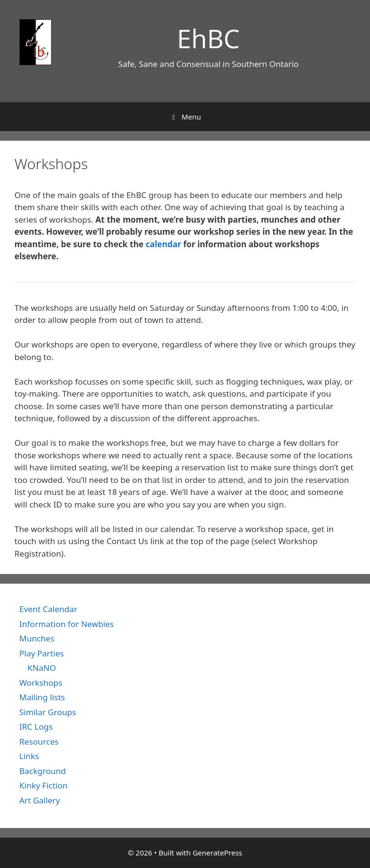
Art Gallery (40, 800)
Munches (37, 638)
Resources (39, 741)
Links (29, 756)
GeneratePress (218, 853)
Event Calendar (48, 609)
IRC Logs (36, 727)
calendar (163, 244)
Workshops (41, 683)
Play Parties (41, 653)
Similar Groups (48, 712)
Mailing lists (42, 697)
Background (43, 771)
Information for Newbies (66, 624)
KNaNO (42, 668)
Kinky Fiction (43, 785)
